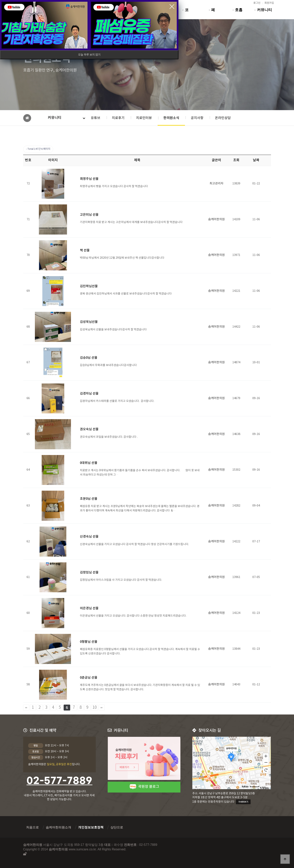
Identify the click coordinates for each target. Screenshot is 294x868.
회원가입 (269, 3)
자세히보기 (243, 802)
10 (95, 708)
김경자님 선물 (89, 394)
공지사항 (197, 118)
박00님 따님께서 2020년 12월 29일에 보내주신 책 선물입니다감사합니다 (122, 258)
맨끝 (102, 708)
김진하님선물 (89, 286)
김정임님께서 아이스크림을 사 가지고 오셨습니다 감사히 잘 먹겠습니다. (122, 580)
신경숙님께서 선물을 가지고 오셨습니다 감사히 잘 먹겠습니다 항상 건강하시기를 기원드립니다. (135, 544)
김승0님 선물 (89, 358)
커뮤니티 (55, 118)
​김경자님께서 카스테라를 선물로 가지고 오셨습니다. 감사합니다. (118, 401)
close (172, 7)
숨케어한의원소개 (58, 827)
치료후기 (118, 118)
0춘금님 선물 (89, 678)
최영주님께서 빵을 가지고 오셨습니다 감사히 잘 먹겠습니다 (114, 186)
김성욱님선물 (89, 322)
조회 (236, 160)
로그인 (257, 3)
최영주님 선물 (89, 179)
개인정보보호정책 (91, 827)
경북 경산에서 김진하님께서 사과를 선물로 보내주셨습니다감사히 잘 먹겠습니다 (127, 294)
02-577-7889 (59, 781)
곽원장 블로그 (144, 787)
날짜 (256, 160)
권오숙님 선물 (89, 429)
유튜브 (96, 118)
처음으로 (33, 827)
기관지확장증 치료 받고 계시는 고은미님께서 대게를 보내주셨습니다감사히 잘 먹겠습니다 (132, 222)
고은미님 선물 (89, 215)
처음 (26, 708)
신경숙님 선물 (89, 537)
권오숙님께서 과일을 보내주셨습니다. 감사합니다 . (109, 437)
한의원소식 (171, 118)
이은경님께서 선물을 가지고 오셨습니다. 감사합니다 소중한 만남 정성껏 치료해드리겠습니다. (134, 616)
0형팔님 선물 (89, 642)
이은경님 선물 (89, 608)
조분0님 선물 (89, 499)
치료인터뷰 (144, 118)
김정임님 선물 (89, 572)
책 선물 (85, 250)
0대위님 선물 (89, 463)
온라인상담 (223, 118)
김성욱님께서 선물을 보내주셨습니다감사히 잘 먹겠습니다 (114, 330)
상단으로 (117, 827)
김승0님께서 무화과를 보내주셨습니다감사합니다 (110, 365)
